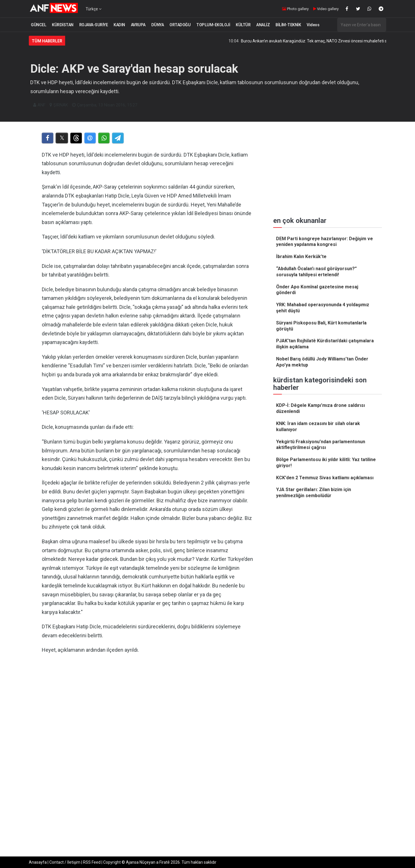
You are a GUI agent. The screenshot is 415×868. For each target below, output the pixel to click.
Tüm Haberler (47, 41)
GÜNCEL (38, 25)
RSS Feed (92, 862)
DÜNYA (158, 25)
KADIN (119, 25)
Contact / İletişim (65, 862)
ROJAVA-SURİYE (94, 25)
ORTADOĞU (180, 25)
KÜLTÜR (243, 25)
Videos (313, 25)
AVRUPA (138, 25)
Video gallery (326, 9)
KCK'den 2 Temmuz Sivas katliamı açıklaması (325, 478)
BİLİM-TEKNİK (288, 25)
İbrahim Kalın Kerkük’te (301, 257)
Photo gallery (295, 9)
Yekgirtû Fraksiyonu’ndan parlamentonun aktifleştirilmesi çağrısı (321, 445)
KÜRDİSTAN (63, 25)
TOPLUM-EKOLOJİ (213, 25)
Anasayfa (38, 862)
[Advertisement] (147, 718)
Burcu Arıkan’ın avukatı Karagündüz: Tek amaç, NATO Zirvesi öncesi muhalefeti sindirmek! (328, 41)
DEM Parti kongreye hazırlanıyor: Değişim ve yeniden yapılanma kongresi (325, 242)
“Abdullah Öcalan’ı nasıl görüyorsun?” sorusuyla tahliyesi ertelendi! (316, 272)
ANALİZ (263, 25)
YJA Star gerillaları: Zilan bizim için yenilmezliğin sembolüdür (314, 493)
